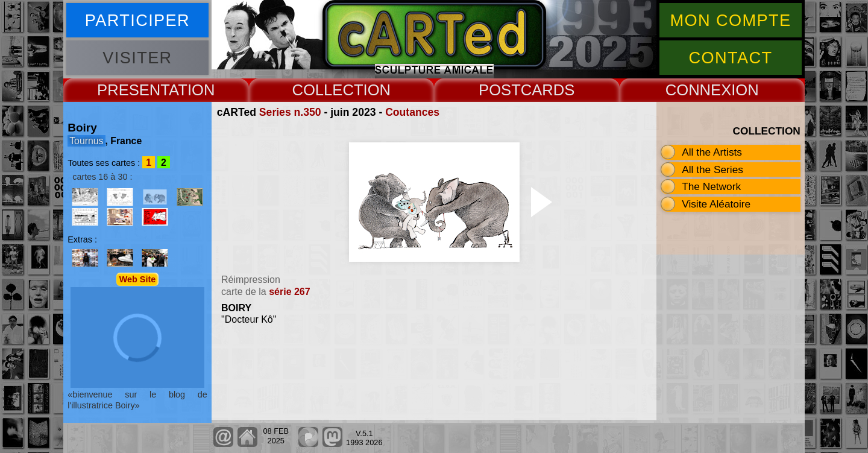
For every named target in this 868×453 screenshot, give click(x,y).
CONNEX (699, 90)
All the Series (712, 169)
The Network (711, 186)
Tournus (86, 141)
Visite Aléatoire (716, 204)
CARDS (548, 90)
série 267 (290, 292)
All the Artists (712, 152)
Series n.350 (290, 112)
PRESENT (133, 90)
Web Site (138, 279)
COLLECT (327, 90)
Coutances (412, 112)
